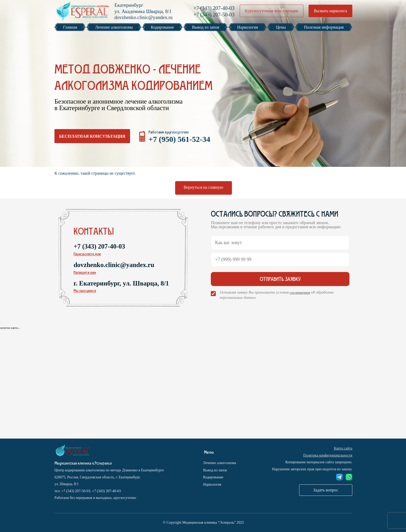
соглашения (300, 293)
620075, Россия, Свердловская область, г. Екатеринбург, (97, 477)
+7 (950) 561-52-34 (179, 139)
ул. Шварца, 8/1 (67, 484)
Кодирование (213, 477)
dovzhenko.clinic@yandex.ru (143, 17)
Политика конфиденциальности (328, 455)
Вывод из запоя (215, 470)
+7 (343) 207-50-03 (214, 15)
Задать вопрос (326, 490)
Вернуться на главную (204, 187)
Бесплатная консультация (92, 136)
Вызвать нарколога (330, 11)
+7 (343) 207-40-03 (214, 8)
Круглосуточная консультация (272, 11)
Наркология (212, 484)
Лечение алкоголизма (220, 463)
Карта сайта (343, 448)
